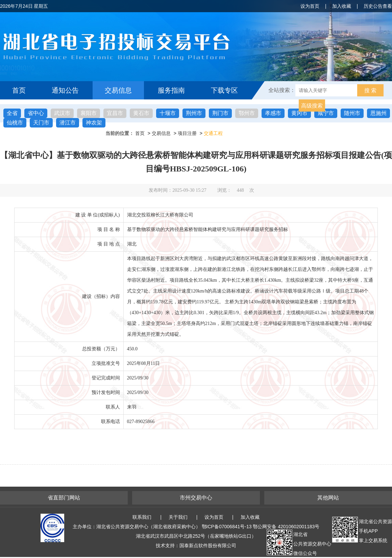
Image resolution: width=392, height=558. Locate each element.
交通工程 (213, 133)
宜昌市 (115, 113)
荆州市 (194, 113)
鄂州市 (247, 113)
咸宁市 (326, 113)
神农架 (94, 123)
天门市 (41, 123)
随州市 (352, 113)
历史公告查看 (378, 6)
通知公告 (65, 90)
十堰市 (168, 113)
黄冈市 (299, 113)
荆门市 (220, 113)
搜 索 (370, 90)
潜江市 (68, 123)
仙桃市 (15, 123)
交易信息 (118, 90)
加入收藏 (342, 6)
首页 (19, 90)
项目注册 (187, 133)
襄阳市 (89, 113)
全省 (12, 113)
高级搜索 (312, 106)
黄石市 (141, 113)
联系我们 (142, 517)
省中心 (36, 113)
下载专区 (224, 90)
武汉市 (62, 113)
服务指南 (171, 90)
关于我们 (178, 517)
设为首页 (310, 6)
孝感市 (273, 113)
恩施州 (378, 113)
